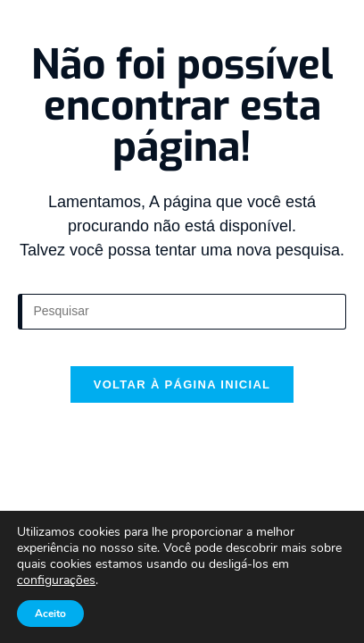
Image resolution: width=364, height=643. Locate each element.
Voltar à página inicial (182, 384)
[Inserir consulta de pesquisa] (182, 312)
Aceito (50, 614)
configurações (56, 580)
